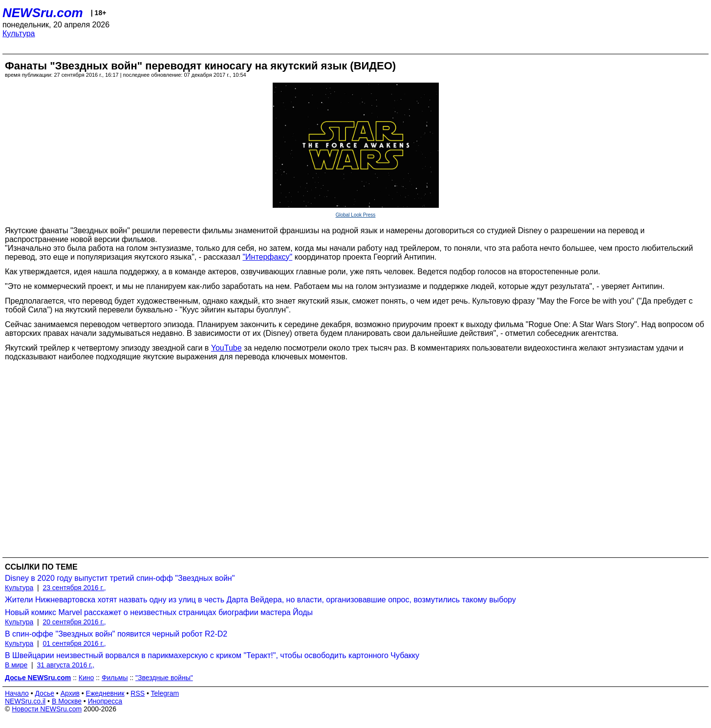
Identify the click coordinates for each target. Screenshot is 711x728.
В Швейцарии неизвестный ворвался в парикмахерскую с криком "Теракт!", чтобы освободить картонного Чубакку (212, 655)
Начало (17, 693)
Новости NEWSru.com (47, 709)
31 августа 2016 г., (65, 665)
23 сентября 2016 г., (74, 588)
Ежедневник (105, 693)
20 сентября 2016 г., (74, 622)
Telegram (165, 693)
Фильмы (115, 678)
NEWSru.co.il (25, 701)
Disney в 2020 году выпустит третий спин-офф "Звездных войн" (120, 578)
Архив (70, 693)
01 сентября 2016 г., (74, 643)
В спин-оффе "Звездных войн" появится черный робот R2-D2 (116, 634)
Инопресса (105, 701)
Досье (44, 693)
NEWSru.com (43, 13)
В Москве (67, 701)
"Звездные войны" (164, 678)
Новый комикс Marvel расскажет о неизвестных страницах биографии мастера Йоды (159, 612)
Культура (19, 33)
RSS (138, 693)
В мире (16, 665)
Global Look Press (356, 215)
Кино (86, 678)
